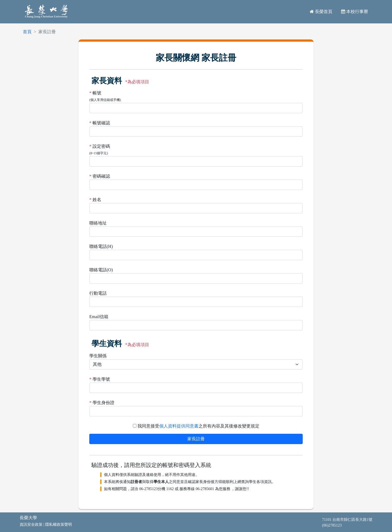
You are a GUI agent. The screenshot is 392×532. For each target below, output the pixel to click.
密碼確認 (101, 176)
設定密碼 (101, 146)
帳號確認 (101, 123)
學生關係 (98, 356)
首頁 (27, 32)
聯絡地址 (98, 223)
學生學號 (101, 379)
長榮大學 (28, 518)
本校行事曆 (355, 12)
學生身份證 (103, 403)
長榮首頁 (321, 12)
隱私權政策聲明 (59, 525)
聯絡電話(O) (101, 270)
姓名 (97, 200)
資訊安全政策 (31, 525)
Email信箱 (99, 317)
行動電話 (98, 293)
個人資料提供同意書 (179, 426)
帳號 (97, 93)
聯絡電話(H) (101, 246)
